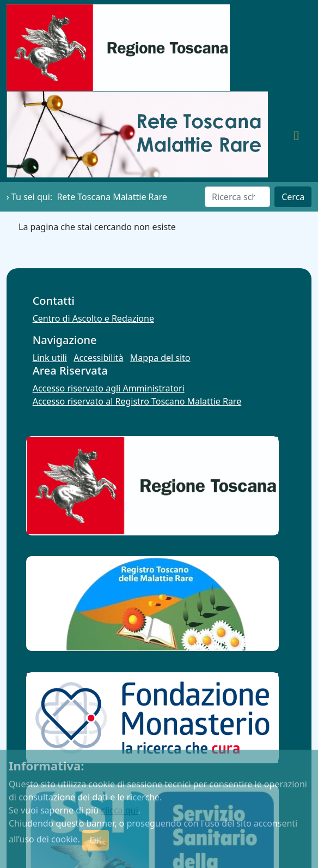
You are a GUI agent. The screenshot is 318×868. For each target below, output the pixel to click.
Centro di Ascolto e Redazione (93, 318)
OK (95, 840)
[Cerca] (237, 197)
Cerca (293, 197)
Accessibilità (98, 358)
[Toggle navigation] (296, 135)
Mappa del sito (160, 358)
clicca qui (119, 810)
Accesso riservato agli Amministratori (109, 388)
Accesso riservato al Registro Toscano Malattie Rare (137, 401)
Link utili (50, 358)
